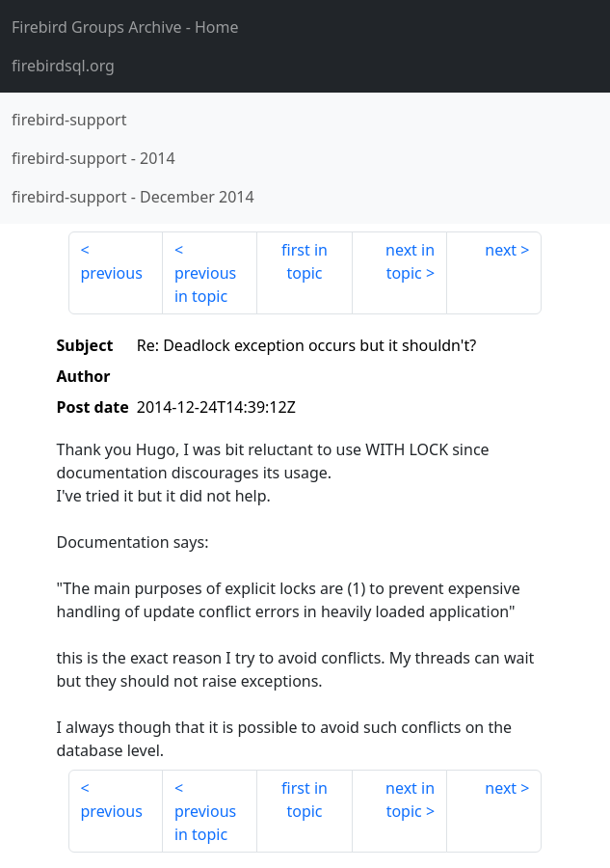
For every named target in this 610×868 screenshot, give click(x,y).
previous (112, 273)
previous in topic (205, 285)
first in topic (305, 261)
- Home (125, 27)
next (501, 250)
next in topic (410, 261)
